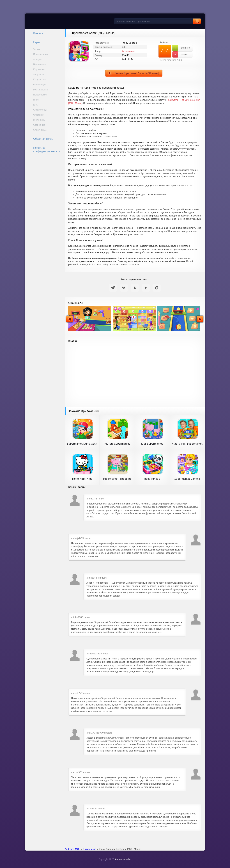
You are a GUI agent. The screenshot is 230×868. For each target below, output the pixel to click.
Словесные (39, 125)
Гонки (36, 100)
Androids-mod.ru (123, 859)
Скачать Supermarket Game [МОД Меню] (137, 73)
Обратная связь (41, 139)
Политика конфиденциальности (44, 149)
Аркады (37, 59)
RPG (35, 105)
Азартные (38, 74)
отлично (181, 48)
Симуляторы (40, 110)
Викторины (39, 120)
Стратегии (39, 115)
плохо (180, 54)
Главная (36, 33)
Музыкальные (41, 90)
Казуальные (40, 79)
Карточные (39, 69)
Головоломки (40, 95)
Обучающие (40, 84)
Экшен (37, 49)
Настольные (40, 64)
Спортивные (40, 130)
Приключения (41, 54)
